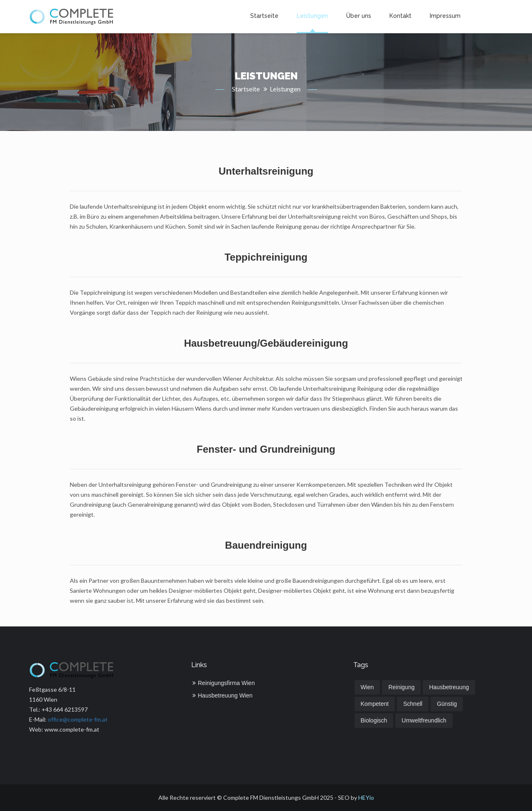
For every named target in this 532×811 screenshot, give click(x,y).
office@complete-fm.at (78, 719)
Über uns (359, 16)
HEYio (366, 797)
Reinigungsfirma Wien (224, 683)
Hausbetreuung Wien (223, 695)
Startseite (264, 16)
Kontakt (400, 16)
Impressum (445, 16)
